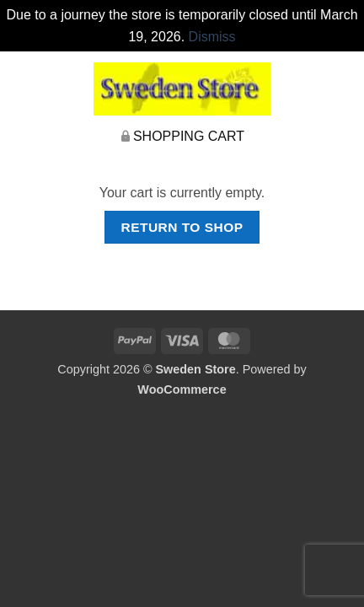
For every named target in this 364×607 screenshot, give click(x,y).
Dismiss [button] (212, 37)
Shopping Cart (189, 136)
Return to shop (182, 227)
